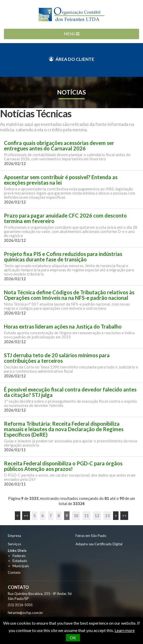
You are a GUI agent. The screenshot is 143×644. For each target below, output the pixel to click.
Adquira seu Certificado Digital (99, 544)
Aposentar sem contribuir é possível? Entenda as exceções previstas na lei (61, 180)
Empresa (14, 536)
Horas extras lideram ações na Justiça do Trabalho (63, 327)
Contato (14, 572)
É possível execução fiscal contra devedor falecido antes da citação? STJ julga (70, 392)
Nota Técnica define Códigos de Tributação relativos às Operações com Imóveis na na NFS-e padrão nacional (69, 295)
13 (107, 516)
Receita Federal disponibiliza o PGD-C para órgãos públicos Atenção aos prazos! (63, 466)
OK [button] (73, 638)
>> (124, 516)
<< (26, 516)
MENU (72, 34)
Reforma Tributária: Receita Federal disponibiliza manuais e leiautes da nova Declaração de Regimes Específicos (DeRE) (64, 429)
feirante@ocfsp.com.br (25, 613)
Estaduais (20, 561)
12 (97, 516)
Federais (19, 556)
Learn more (125, 630)
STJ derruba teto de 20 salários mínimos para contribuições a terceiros (57, 358)
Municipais (21, 566)
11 (86, 516)
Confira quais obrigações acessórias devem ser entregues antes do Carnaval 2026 (59, 146)
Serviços (14, 544)
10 (76, 516)
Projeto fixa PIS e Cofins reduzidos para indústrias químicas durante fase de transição (63, 257)
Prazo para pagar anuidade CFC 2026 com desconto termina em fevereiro (65, 218)
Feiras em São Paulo (91, 536)
